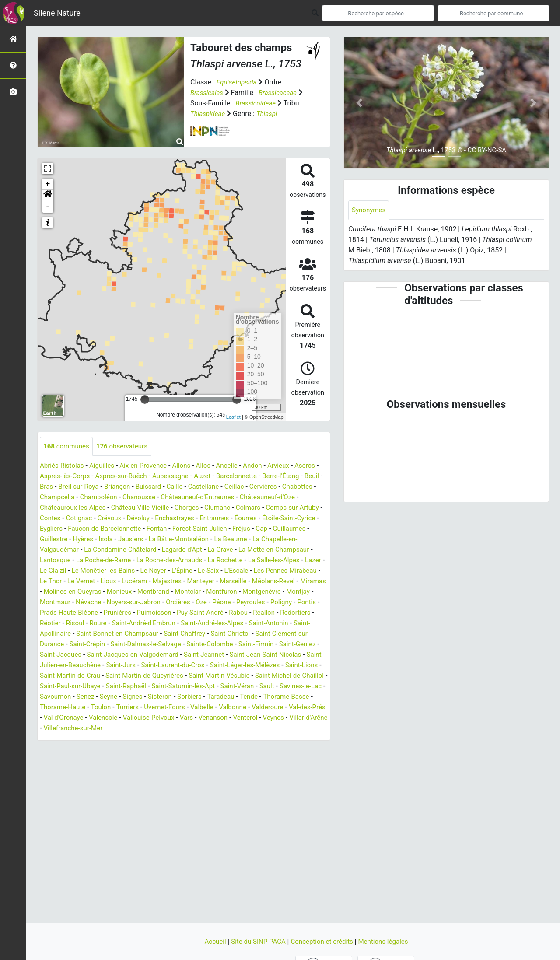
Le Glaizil (210, 571)
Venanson (105, 739)
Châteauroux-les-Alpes (139, 508)
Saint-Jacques (89, 666)
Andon (264, 466)
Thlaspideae (230, 114)
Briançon (168, 487)
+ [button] (48, 184)
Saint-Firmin (268, 655)
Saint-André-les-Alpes (194, 634)
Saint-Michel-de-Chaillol (107, 697)
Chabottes (90, 498)
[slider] (145, 399)
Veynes (168, 739)
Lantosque (190, 561)
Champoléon (174, 498)
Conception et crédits (324, 941)
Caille (229, 487)
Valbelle (75, 729)
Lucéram (53, 592)
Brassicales (208, 93)
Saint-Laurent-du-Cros (227, 676)
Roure (73, 634)
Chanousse (217, 498)
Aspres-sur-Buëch (153, 477)
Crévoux (206, 519)
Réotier (302, 624)
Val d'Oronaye (232, 729)
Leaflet (233, 417)
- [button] (48, 207)
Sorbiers (53, 718)
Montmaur (276, 603)
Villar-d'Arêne (205, 739)
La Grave (74, 561)
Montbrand (89, 603)
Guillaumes (163, 540)
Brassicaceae (281, 93)
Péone (165, 613)
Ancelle (237, 466)
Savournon (185, 708)
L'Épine (75, 582)
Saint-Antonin (254, 634)
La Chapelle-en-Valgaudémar (167, 550)
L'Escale (132, 582)
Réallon (236, 624)
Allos (212, 466)
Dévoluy (237, 519)
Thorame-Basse (154, 718)
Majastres (88, 592)
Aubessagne (205, 477)
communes (68, 447)
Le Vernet (266, 582)
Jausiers (282, 540)
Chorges (259, 508)
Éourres (88, 529)
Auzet (239, 477)
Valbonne (107, 729)
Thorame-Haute (208, 718)
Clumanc (292, 508)
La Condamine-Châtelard (255, 550)
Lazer (183, 571)
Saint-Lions (89, 687)
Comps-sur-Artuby (100, 519)
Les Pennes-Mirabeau (183, 582)
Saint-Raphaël (240, 697)
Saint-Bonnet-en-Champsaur (122, 645)
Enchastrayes (275, 519)
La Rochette (90, 571)
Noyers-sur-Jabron (72, 613)
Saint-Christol (241, 645)
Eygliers (180, 529)
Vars (77, 739)
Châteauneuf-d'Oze (69, 508)
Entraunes (55, 529)
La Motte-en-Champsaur (131, 561)
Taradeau (85, 718)
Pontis (254, 613)
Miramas (242, 592)
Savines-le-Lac (140, 708)
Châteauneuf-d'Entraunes (278, 498)
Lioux (294, 582)
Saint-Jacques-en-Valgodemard (164, 666)
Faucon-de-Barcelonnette (236, 529)
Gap (134, 540)
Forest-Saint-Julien (69, 540)
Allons (189, 466)
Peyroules (195, 613)
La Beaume (100, 550)
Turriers (276, 718)
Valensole (274, 729)
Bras (94, 487)
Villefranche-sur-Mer (262, 739)
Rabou (209, 624)
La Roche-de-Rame (241, 561)
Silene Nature (57, 13)
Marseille (157, 592)
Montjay (241, 603)
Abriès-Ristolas (63, 466)
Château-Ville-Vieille (210, 508)
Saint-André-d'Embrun (122, 634)
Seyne (241, 708)
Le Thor (234, 582)
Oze (143, 613)
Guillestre (201, 540)
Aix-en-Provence (149, 466)
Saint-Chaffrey (193, 645)
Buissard (201, 487)
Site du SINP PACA (256, 941)
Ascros (51, 477)
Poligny (227, 613)
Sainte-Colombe (219, 655)
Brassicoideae (263, 103)
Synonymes (370, 210)
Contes (144, 519)
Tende (115, 718)
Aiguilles (105, 466)
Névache (311, 603)
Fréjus (113, 540)
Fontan (291, 529)
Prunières (81, 624)
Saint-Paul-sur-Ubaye (180, 697)
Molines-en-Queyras (291, 592)
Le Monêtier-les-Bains (264, 571)
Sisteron (295, 708)
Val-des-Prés (186, 729)
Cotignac (175, 519)
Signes (266, 708)
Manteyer (123, 592)
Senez (216, 708)
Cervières (54, 498)
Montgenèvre (203, 603)
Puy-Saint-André (169, 624)
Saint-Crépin (90, 655)
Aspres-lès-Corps (93, 477)
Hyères (231, 540)
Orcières (119, 613)
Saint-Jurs (172, 676)
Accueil (210, 941)
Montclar (126, 603)
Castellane (259, 487)
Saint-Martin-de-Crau (143, 687)
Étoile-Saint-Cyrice (134, 529)
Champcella (130, 498)
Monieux (53, 603)
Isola (255, 540)
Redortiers (269, 624)
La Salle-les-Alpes (141, 571)
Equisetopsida (238, 82)
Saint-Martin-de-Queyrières (222, 687)
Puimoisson (120, 624)
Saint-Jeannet (240, 666)
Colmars (53, 519)
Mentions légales (387, 941)
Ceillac (291, 487)
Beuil (74, 487)
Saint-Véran (74, 708)
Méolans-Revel (199, 592)
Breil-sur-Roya (128, 487)
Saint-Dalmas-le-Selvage (152, 655)
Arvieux (291, 466)
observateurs (126, 447)
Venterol (138, 739)
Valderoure (144, 729)
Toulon (248, 718)
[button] (48, 196)
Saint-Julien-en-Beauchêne (110, 676)
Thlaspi (291, 114)
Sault (105, 708)
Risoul (49, 634)
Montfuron (161, 603)
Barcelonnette (275, 477)
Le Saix (102, 582)
